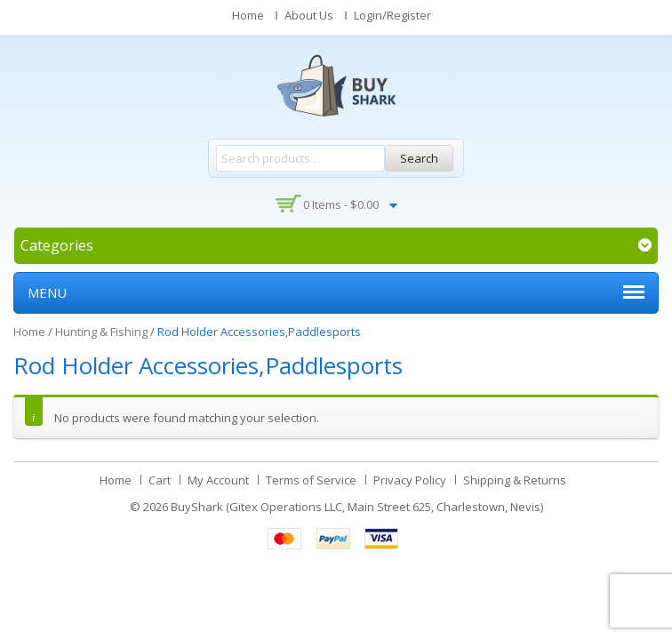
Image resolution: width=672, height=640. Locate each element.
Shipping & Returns (515, 480)
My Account (218, 480)
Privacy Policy (410, 480)
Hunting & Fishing (101, 332)
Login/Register (392, 15)
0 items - (341, 204)
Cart (160, 480)
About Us (309, 15)
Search (419, 158)
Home (248, 15)
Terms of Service (311, 480)
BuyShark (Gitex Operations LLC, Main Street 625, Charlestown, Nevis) (357, 507)
